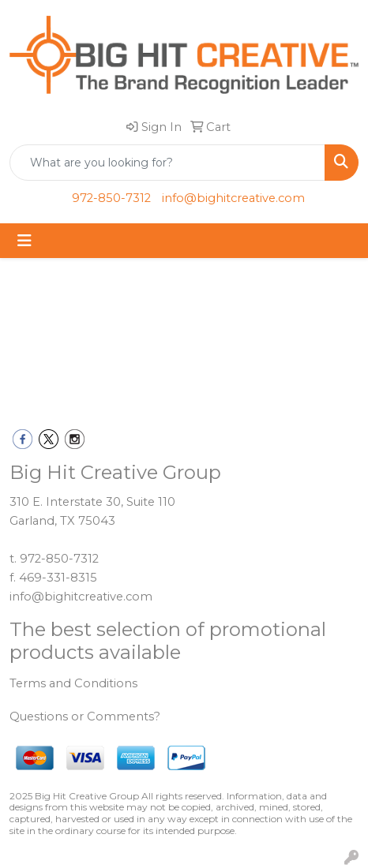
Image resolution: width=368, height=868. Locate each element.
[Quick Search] (167, 163)
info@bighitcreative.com (233, 198)
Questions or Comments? (85, 716)
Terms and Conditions (73, 683)
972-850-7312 (111, 198)
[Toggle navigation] (24, 241)
